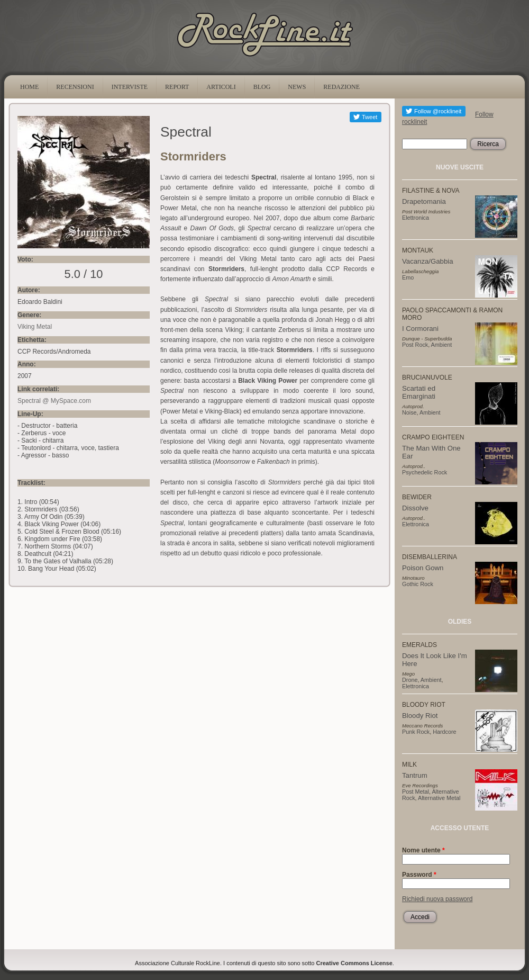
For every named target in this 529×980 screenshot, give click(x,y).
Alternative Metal (439, 798)
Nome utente (423, 850)
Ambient (442, 345)
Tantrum (415, 775)
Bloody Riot (420, 716)
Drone (410, 680)
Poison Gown (423, 568)
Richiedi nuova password (437, 899)
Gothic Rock (418, 584)
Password (419, 875)
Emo (408, 277)
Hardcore (444, 732)
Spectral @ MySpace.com (54, 401)
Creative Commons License (354, 963)
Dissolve (415, 508)
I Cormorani (420, 329)
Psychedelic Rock (425, 472)
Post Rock (415, 345)
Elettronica (416, 218)
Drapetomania (424, 201)
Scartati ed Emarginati (419, 392)
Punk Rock (416, 732)
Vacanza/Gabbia (428, 261)
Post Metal (416, 792)
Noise (409, 412)
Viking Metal (35, 327)
